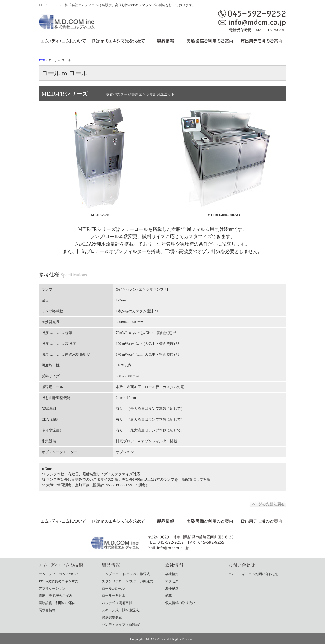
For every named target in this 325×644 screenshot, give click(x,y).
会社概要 (172, 574)
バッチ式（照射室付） (119, 603)
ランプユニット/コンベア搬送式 (126, 574)
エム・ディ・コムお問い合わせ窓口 (255, 574)
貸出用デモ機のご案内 (55, 596)
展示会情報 (47, 610)
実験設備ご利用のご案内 (57, 603)
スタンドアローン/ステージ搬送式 (128, 581)
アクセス (172, 581)
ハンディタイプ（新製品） (122, 625)
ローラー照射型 (114, 596)
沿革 (168, 596)
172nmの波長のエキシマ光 (58, 581)
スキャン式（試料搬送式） (122, 610)
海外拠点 (172, 588)
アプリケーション (52, 588)
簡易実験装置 (112, 617)
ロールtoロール (113, 588)
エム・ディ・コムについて (59, 574)
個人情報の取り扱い (180, 603)
